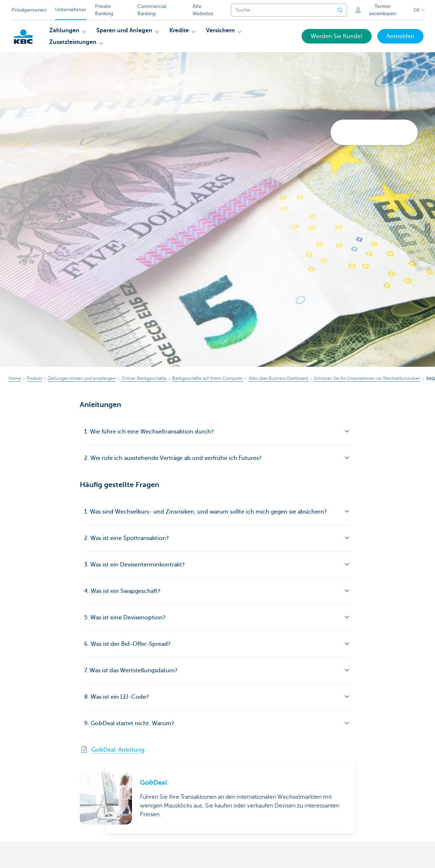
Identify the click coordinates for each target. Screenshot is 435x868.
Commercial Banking (152, 10)
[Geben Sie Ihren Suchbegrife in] (340, 10)
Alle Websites (203, 10)
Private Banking (104, 10)
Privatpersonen (29, 10)
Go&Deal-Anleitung (118, 750)
